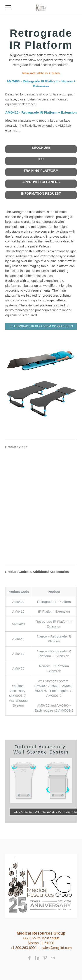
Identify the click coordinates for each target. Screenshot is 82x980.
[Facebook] (30, 958)
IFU (41, 159)
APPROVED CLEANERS (41, 182)
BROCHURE (41, 148)
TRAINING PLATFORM (41, 170)
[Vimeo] (45, 958)
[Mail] (53, 958)
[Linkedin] (37, 958)
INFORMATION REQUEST (41, 193)
